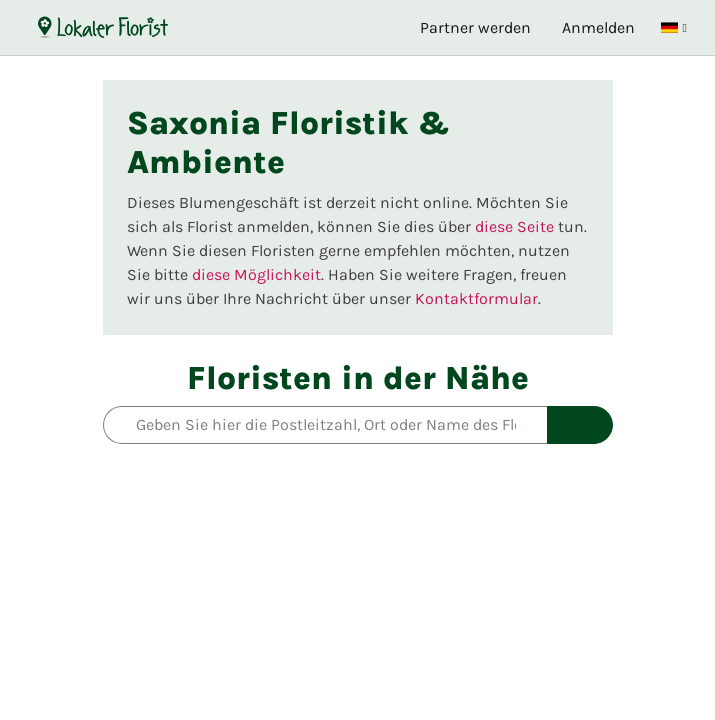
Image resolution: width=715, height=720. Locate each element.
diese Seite (514, 226)
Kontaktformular (476, 298)
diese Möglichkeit (256, 274)
